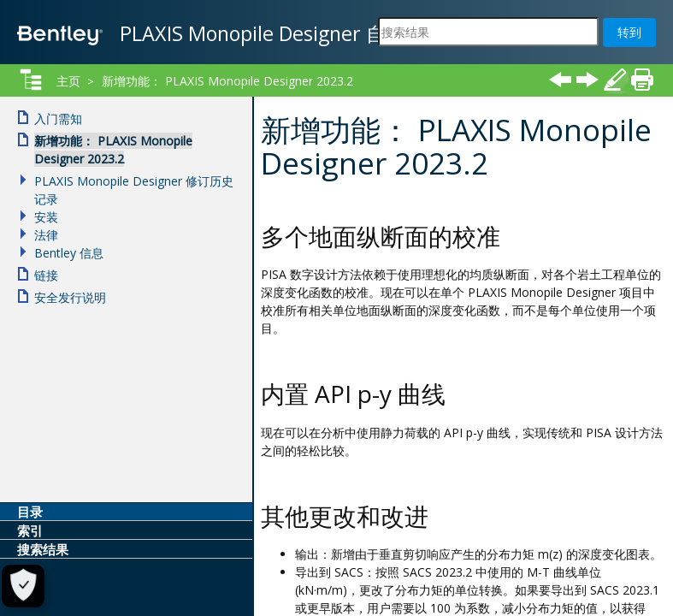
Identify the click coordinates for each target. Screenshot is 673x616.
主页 (68, 81)
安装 (46, 217)
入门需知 (58, 118)
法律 (46, 235)
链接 (46, 275)
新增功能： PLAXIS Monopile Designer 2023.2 (227, 81)
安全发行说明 (70, 297)
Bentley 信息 (69, 253)
